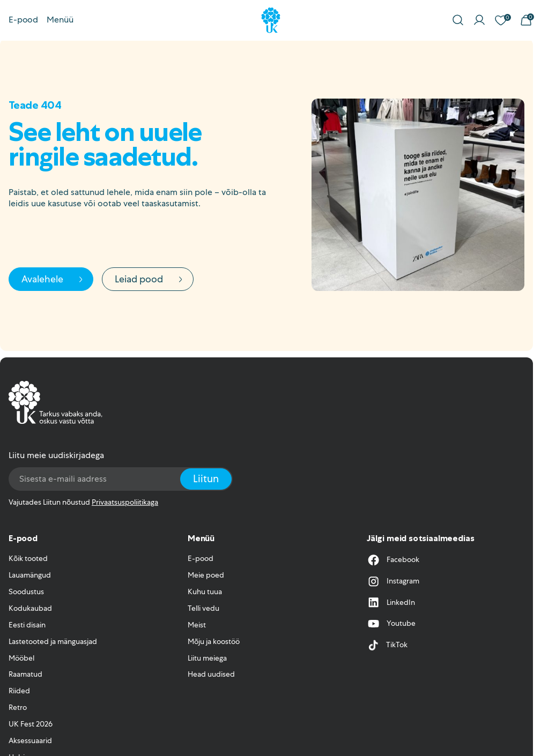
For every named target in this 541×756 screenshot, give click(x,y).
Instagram (393, 581)
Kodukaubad (30, 608)
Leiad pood (150, 279)
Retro (18, 707)
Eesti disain (27, 625)
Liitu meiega (207, 658)
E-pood (23, 20)
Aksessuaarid (30, 740)
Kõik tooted (28, 558)
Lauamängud (30, 575)
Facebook (393, 560)
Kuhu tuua (205, 592)
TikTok (387, 645)
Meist (197, 625)
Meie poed (206, 575)
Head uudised (211, 674)
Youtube (391, 624)
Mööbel (21, 658)
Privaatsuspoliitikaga (125, 502)
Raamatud (25, 674)
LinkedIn (391, 602)
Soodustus (26, 592)
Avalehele (53, 279)
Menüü (60, 20)
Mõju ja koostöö (214, 641)
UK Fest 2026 (31, 724)
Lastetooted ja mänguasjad (53, 641)
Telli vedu (203, 608)
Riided (19, 691)
